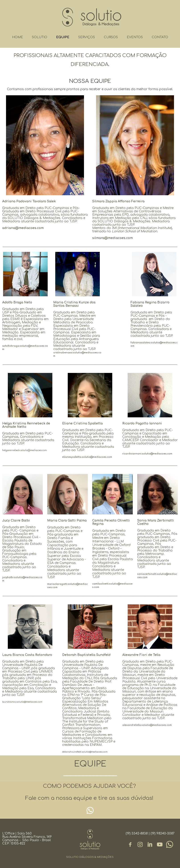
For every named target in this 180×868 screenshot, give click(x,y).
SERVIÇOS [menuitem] (87, 37)
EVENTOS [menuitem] (135, 37)
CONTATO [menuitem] (160, 37)
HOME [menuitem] (17, 37)
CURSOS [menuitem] (111, 37)
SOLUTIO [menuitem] (40, 37)
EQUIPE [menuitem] (63, 37)
